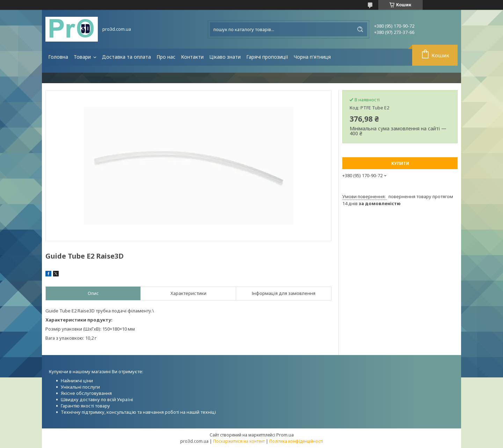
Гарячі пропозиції (267, 57)
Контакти (192, 57)
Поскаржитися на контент (239, 441)
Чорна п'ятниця (312, 57)
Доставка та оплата (126, 57)
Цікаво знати (225, 57)
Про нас (166, 57)
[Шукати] (360, 29)
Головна (58, 57)
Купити (400, 163)
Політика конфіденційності (296, 441)
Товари (83, 57)
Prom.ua (285, 435)
